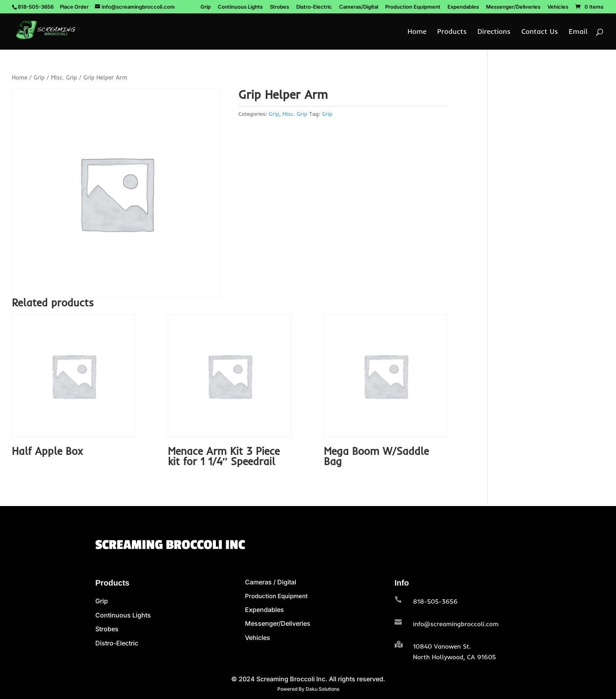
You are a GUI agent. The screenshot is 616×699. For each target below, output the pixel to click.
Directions (494, 32)
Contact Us (540, 32)
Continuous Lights (240, 7)
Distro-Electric (314, 7)
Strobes (279, 7)
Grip (206, 7)
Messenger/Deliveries (513, 7)
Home (417, 32)
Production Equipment (413, 7)
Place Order (74, 7)
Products (452, 32)
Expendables (463, 7)
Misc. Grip (64, 77)
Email (578, 32)
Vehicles (558, 7)
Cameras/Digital (359, 7)
